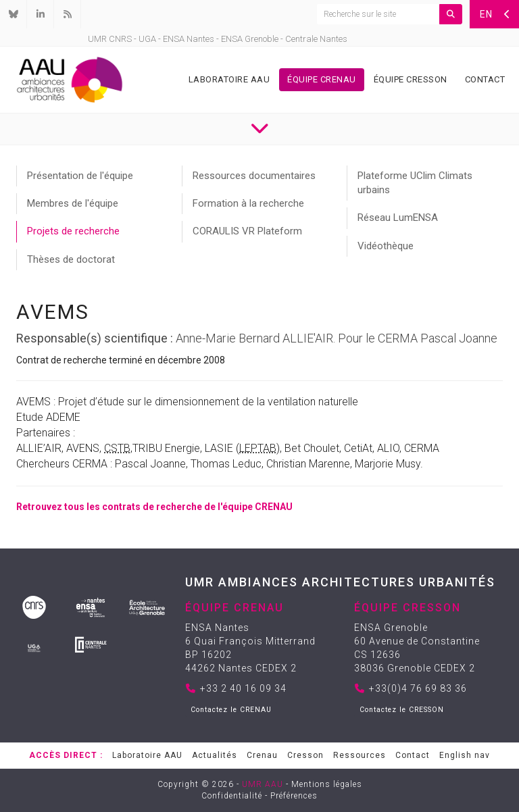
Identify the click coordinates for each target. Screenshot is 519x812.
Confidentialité (232, 796)
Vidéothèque (386, 246)
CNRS (120, 39)
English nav (465, 755)
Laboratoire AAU (229, 79)
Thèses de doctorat (71, 259)
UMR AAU (263, 784)
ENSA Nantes (189, 39)
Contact (485, 79)
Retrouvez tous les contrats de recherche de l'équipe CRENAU (154, 507)
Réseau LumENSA (398, 218)
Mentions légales (327, 784)
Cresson (305, 755)
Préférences (294, 796)
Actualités (215, 755)
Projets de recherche (73, 231)
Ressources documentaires (254, 176)
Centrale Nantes (316, 39)
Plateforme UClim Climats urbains (415, 183)
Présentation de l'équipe (80, 176)
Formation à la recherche (248, 203)
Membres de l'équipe (73, 203)
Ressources (360, 755)
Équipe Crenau (322, 79)
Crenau (262, 755)
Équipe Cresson (411, 79)
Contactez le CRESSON (402, 710)
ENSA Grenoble (250, 39)
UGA (147, 39)
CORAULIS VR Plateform (247, 231)
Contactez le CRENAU (231, 710)
